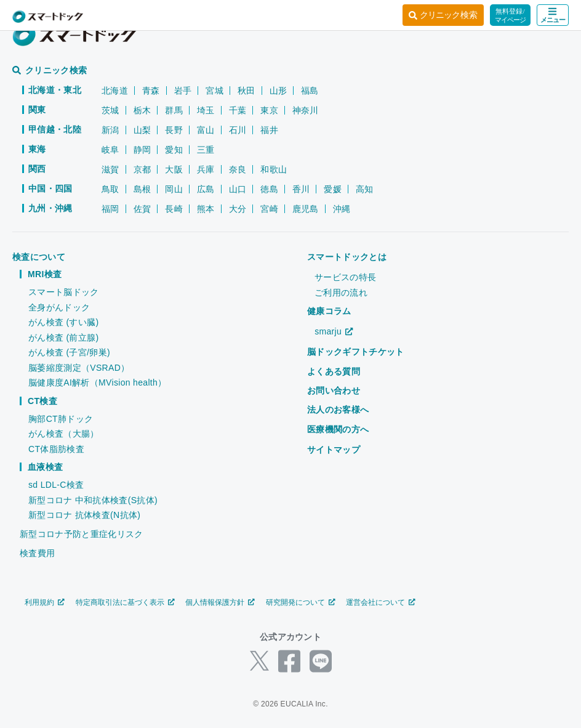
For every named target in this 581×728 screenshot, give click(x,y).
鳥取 (110, 189)
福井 (269, 130)
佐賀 (142, 209)
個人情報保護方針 (220, 602)
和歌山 (274, 169)
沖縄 (342, 209)
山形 (278, 91)
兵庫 (206, 169)
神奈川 (306, 110)
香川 (301, 189)
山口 (238, 189)
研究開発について (301, 602)
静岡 (142, 150)
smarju (334, 331)
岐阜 (110, 150)
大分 (238, 209)
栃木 (142, 110)
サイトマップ (334, 450)
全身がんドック (59, 307)
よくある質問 (334, 371)
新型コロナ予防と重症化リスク (81, 534)
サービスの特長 (345, 277)
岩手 (183, 91)
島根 (142, 189)
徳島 (269, 189)
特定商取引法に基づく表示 (125, 602)
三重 (206, 150)
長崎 (174, 209)
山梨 (142, 130)
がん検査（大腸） (64, 434)
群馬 (174, 110)
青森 (151, 91)
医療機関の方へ (338, 429)
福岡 (110, 209)
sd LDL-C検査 (56, 485)
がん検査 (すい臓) (63, 322)
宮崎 (269, 209)
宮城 (214, 91)
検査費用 (37, 553)
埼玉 (206, 110)
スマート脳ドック (64, 292)
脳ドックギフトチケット (356, 352)
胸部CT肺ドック (61, 419)
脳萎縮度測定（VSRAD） (79, 368)
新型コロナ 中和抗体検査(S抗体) (93, 500)
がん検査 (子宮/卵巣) (69, 352)
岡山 (174, 189)
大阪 (174, 169)
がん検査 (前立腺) (63, 338)
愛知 (174, 150)
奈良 (238, 169)
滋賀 (110, 169)
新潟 (110, 130)
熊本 (206, 209)
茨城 (110, 110)
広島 (206, 189)
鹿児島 (306, 209)
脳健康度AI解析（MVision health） (97, 382)
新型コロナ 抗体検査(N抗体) (84, 515)
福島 (310, 91)
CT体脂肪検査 (56, 449)
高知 (365, 189)
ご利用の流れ (341, 293)
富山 (206, 130)
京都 (142, 169)
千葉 (238, 110)
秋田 (246, 91)
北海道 (115, 91)
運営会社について (381, 602)
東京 (269, 110)
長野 (174, 130)
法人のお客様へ (338, 410)
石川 (238, 130)
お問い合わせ (334, 390)
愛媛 (333, 189)
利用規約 (45, 602)
